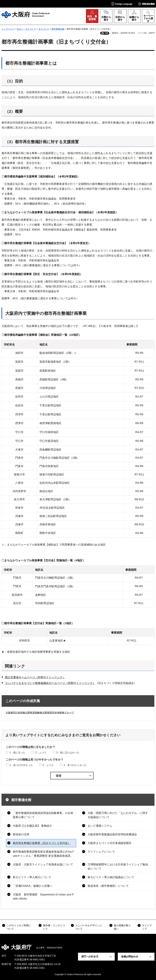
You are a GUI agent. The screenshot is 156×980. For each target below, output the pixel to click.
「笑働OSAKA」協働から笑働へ (33, 886)
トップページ (8, 29)
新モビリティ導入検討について (32, 877)
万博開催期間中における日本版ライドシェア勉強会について (118, 867)
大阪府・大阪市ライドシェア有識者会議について (43, 864)
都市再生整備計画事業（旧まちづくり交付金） (42, 843)
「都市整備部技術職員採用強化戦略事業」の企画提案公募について (43, 815)
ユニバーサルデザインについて (89, 927)
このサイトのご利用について (19, 927)
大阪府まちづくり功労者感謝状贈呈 (110, 843)
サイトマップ (147, 927)
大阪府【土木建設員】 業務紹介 (32, 826)
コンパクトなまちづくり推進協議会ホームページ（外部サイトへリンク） (50, 683)
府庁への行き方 (90, 957)
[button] (122, 4)
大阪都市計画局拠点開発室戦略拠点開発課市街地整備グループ (40, 713)
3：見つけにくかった (75, 765)
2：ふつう (41, 753)
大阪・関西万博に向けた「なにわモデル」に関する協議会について (118, 815)
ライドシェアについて (101, 852)
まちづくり (44, 29)
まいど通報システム (100, 826)
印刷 (106, 33)
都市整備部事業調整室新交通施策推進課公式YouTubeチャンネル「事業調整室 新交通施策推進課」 (43, 854)
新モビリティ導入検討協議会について (111, 877)
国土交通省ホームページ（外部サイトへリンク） (35, 677)
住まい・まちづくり (26, 29)
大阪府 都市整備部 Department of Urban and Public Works (43, 897)
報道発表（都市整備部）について (108, 886)
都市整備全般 (58, 29)
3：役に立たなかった (68, 753)
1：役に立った (17, 753)
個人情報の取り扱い (122, 927)
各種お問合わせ (130, 957)
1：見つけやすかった (21, 765)
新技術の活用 (21, 834)
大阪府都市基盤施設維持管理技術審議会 (112, 834)
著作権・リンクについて (54, 927)
